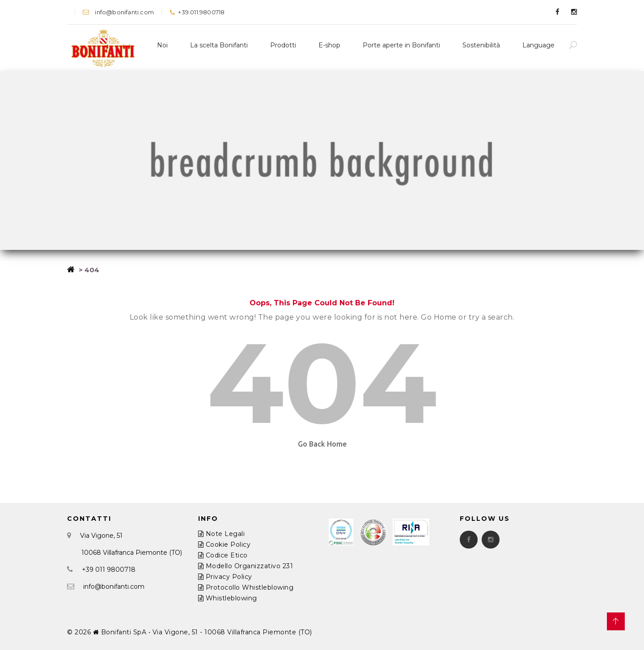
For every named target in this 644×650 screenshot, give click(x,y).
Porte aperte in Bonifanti (401, 45)
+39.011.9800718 (197, 12)
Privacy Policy (225, 577)
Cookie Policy (225, 544)
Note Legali (222, 534)
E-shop (329, 45)
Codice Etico (223, 555)
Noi (162, 45)
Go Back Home (322, 444)
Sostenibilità (481, 45)
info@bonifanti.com (118, 12)
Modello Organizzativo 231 (246, 566)
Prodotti (283, 45)
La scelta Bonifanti (219, 45)
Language (538, 45)
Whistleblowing (228, 598)
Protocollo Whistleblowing (246, 587)
